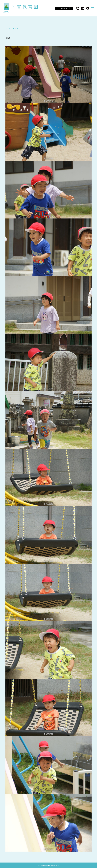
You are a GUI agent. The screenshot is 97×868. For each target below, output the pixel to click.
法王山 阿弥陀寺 (64, 8)
